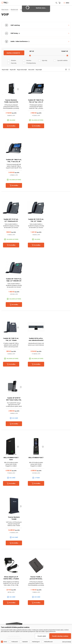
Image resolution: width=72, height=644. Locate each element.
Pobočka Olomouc (32, 612)
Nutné (5, 642)
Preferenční (15, 642)
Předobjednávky (31, 63)
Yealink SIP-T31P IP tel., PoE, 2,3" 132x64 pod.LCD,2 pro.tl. (36, 162)
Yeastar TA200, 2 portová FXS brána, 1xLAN (36, 340)
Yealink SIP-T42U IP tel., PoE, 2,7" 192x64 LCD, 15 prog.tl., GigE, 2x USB (36, 400)
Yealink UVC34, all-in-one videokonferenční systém (36, 221)
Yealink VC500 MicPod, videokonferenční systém (61, 460)
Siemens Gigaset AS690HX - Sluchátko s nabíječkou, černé (11, 400)
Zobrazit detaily (67, 642)
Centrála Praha (9, 612)
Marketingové (36, 642)
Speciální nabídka (62, 60)
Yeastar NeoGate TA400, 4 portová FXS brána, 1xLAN (11, 102)
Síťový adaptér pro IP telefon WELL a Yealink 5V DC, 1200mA (11, 340)
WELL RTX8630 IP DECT (36, 279)
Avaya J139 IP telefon (61, 517)
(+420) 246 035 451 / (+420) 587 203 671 (38, 577)
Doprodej (14, 63)
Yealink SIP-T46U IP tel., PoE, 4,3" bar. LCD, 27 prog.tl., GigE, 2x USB (36, 102)
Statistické (25, 642)
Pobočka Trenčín (54, 612)
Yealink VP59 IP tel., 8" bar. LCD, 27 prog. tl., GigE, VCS (11, 519)
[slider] (30, 55)
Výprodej (44, 60)
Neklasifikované (48, 642)
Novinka (29, 60)
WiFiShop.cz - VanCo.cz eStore (8, 3)
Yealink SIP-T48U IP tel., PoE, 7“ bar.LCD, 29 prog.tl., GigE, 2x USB (61, 102)
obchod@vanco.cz (38, 580)
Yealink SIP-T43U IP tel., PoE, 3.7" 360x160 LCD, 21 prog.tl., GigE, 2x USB (61, 400)
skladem (13, 60)
